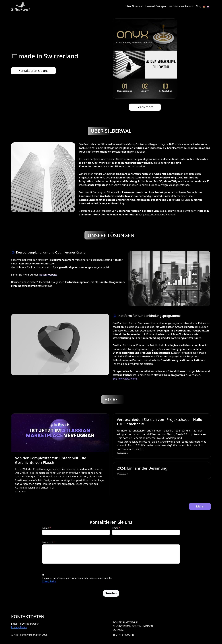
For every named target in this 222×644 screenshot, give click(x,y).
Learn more (145, 107)
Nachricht (49, 542)
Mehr (200, 506)
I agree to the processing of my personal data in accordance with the (77, 578)
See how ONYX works (125, 379)
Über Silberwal (134, 6)
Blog (198, 6)
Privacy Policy (49, 581)
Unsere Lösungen (156, 6)
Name (47, 528)
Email (116, 528)
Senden (111, 593)
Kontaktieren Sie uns (181, 6)
